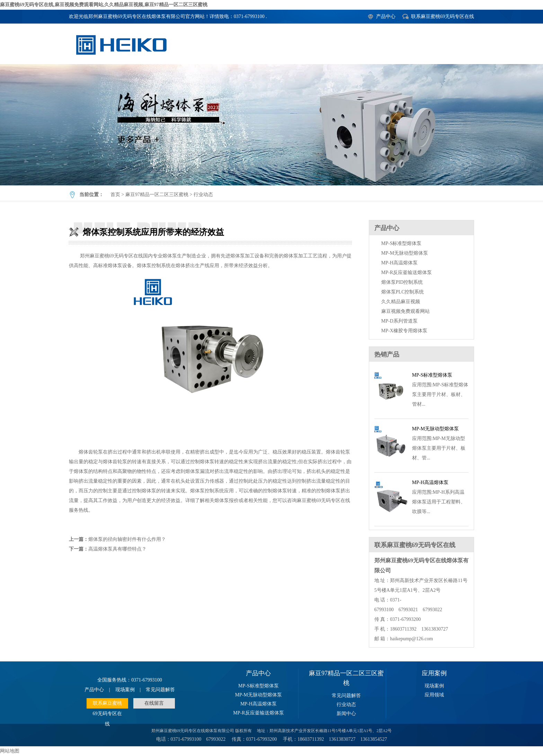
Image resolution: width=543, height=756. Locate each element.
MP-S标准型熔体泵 (402, 243)
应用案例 (434, 673)
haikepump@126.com (411, 639)
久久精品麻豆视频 (401, 302)
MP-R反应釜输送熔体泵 (407, 272)
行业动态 (203, 195)
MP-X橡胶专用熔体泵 (404, 331)
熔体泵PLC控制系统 (403, 292)
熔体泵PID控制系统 (402, 282)
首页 (115, 195)
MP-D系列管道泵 (399, 321)
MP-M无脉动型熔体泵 (405, 253)
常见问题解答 (160, 690)
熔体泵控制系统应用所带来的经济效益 (271, 125)
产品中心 (386, 16)
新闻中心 (346, 714)
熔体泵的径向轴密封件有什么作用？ (127, 539)
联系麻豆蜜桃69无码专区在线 (443, 16)
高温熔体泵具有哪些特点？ (117, 549)
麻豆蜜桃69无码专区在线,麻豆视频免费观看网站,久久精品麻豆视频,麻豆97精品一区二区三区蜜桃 (104, 5)
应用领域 (434, 695)
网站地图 (10, 751)
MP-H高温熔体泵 (399, 263)
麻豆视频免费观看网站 (406, 311)
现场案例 (125, 690)
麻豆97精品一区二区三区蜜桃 (157, 195)
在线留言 (154, 703)
